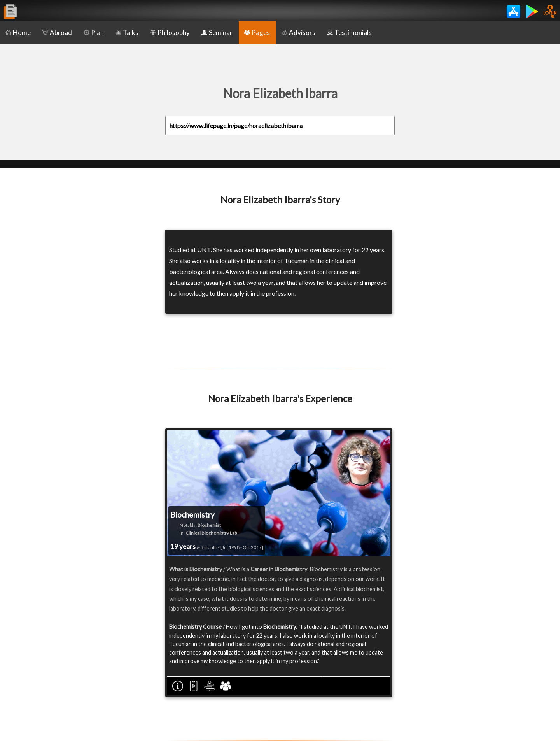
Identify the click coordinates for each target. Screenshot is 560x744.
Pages (257, 32)
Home (18, 32)
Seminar (217, 32)
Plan (94, 32)
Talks (127, 32)
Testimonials (349, 32)
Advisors (298, 32)
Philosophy (170, 32)
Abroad (57, 32)
